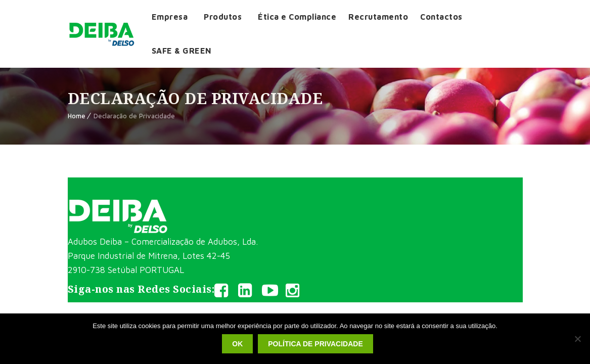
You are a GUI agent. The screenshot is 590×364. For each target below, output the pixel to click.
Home (77, 116)
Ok (237, 344)
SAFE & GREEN (182, 51)
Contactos (441, 17)
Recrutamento (378, 17)
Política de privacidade (315, 344)
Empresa (170, 17)
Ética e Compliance (297, 17)
